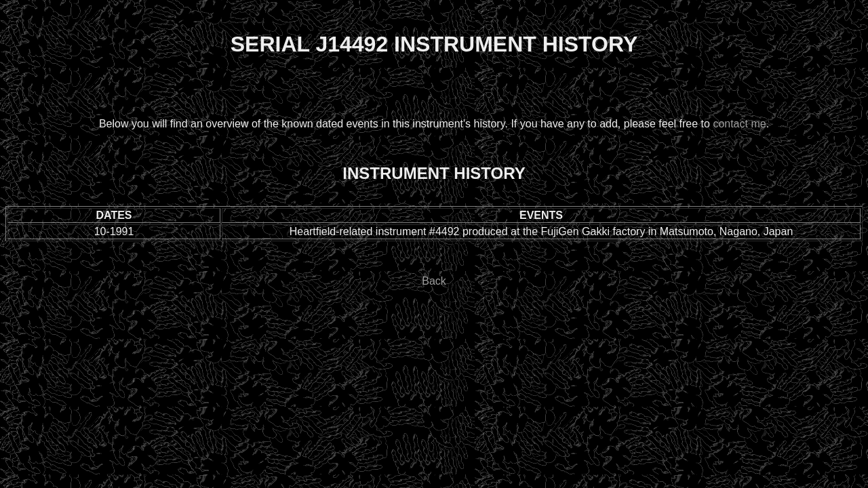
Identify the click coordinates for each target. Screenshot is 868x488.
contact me (739, 124)
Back (434, 281)
